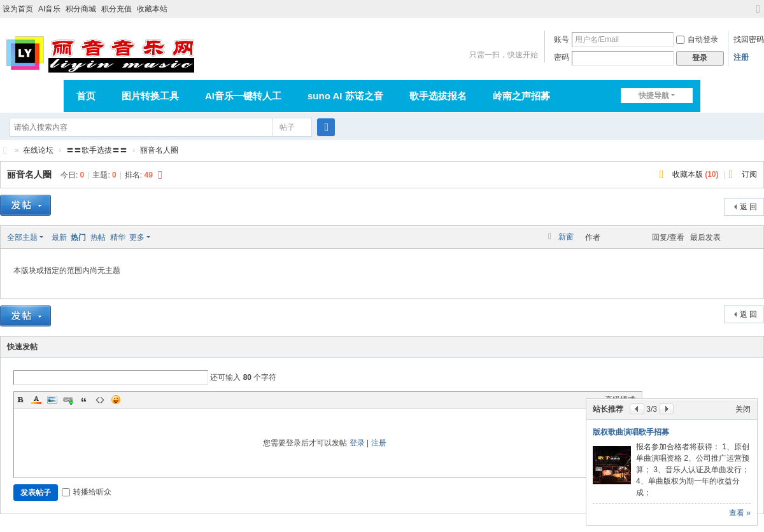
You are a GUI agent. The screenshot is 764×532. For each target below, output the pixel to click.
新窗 (566, 237)
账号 (562, 39)
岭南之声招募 (521, 96)
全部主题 (22, 237)
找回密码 (749, 39)
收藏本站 (152, 9)
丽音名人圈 (159, 150)
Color (36, 400)
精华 (118, 237)
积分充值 (117, 9)
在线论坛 (38, 150)
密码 (562, 57)
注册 (741, 57)
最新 (59, 237)
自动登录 (697, 39)
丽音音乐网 (5, 150)
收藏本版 (696, 174)
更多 (137, 237)
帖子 (287, 127)
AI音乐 (49, 9)
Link (68, 400)
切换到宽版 (758, 14)
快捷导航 (654, 95)
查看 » (740, 513)
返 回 (748, 207)
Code (100, 400)
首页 (86, 96)
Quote (84, 400)
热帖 (98, 237)
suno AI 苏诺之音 (345, 96)
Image (52, 400)
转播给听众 (87, 492)
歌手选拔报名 (438, 96)
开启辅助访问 (746, 9)
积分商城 (81, 9)
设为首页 (18, 9)
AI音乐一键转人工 (243, 96)
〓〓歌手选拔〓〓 (97, 150)
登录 (357, 443)
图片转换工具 (150, 96)
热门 (78, 237)
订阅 (749, 174)
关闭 (743, 409)
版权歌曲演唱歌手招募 (631, 432)
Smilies (116, 400)
